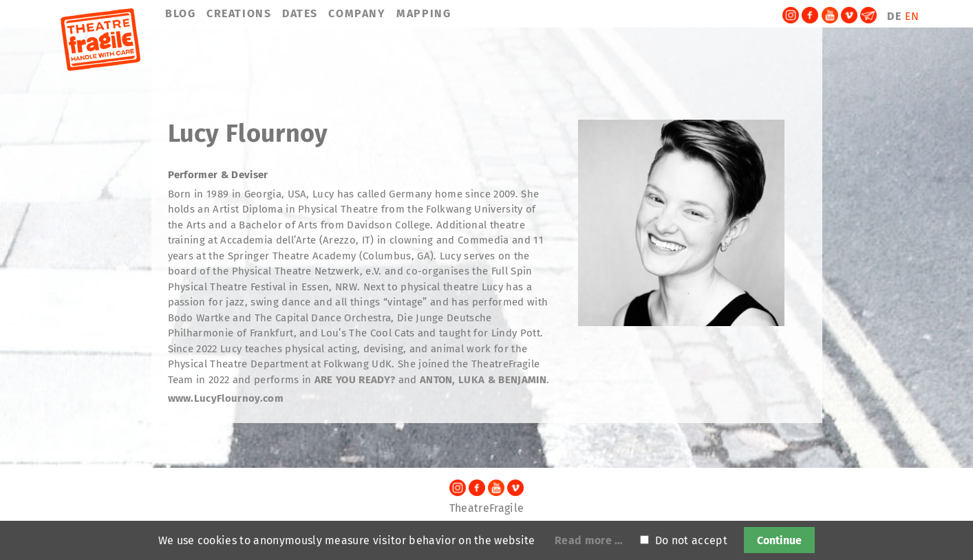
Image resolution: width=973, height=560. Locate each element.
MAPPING (424, 13)
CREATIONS (239, 13)
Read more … (589, 540)
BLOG (180, 13)
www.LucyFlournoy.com (226, 398)
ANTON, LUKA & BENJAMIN (483, 380)
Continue (779, 540)
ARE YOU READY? (356, 380)
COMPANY (357, 13)
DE (894, 16)
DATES (300, 13)
